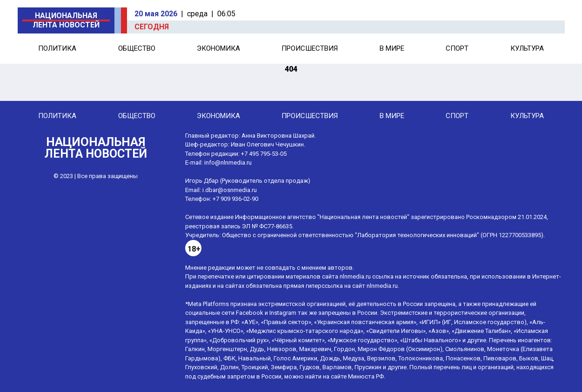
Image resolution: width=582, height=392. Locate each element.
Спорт (457, 49)
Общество (137, 49)
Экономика (218, 49)
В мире (392, 49)
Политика (57, 49)
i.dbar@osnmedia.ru (230, 190)
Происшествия (310, 49)
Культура (527, 49)
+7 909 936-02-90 (235, 199)
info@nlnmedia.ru (228, 163)
